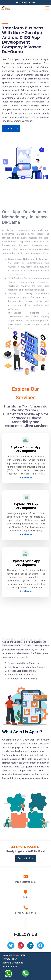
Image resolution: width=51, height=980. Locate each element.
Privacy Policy (10, 959)
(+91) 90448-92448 (26, 913)
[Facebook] (40, 946)
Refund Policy (10, 966)
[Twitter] (11, 946)
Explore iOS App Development (26, 506)
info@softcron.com (26, 882)
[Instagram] (21, 946)
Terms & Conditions (13, 963)
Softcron (21, 955)
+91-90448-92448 (26, 3)
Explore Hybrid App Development (26, 563)
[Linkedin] (30, 946)
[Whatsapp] (10, 974)
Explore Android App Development (26, 449)
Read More (26, 478)
